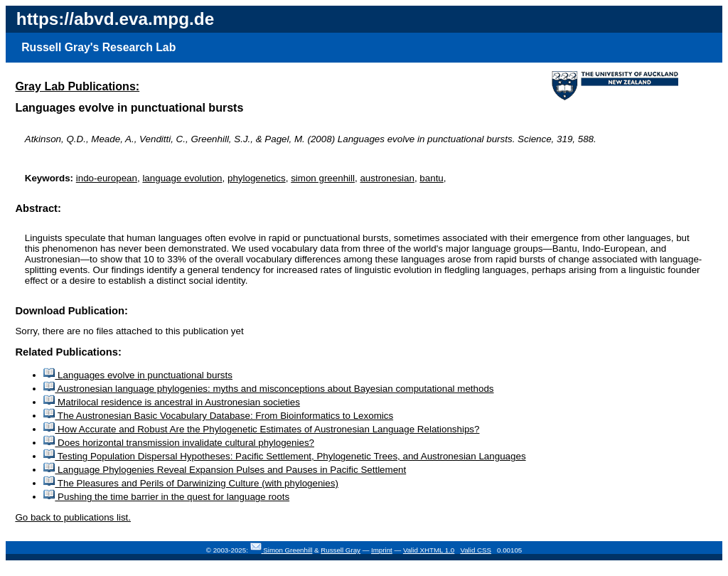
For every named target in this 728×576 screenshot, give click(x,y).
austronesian (387, 178)
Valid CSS (476, 550)
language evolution (182, 178)
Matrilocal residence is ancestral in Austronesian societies (172, 402)
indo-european (107, 178)
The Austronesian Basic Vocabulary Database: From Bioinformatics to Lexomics (218, 416)
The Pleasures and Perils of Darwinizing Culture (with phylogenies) (191, 483)
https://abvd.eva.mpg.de (115, 19)
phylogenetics (257, 178)
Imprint (382, 550)
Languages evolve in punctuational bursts (138, 375)
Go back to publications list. (73, 517)
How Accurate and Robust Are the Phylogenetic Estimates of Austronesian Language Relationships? (261, 429)
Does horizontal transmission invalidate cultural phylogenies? (179, 443)
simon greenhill (323, 178)
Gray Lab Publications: (77, 86)
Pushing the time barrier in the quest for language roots (166, 497)
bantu (431, 178)
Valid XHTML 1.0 (429, 550)
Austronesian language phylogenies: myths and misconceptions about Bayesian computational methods (268, 389)
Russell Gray (341, 550)
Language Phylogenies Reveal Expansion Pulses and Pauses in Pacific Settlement (225, 470)
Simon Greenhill (288, 550)
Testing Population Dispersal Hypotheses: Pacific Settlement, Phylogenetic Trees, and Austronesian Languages (284, 456)
